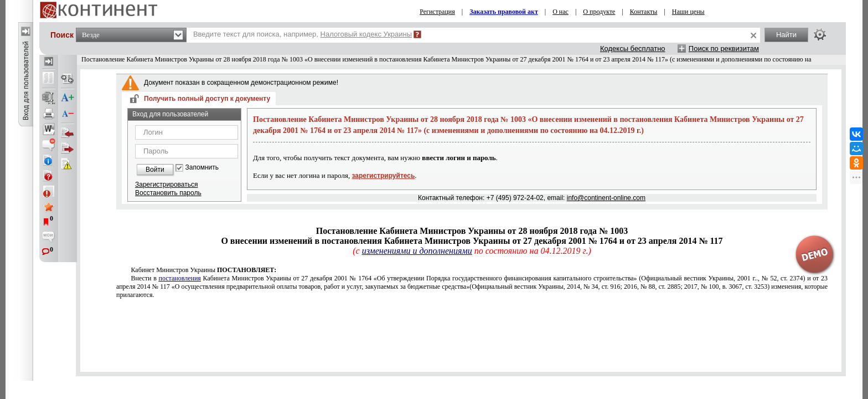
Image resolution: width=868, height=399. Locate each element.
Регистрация (437, 12)
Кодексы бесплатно (633, 48)
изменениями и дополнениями (417, 251)
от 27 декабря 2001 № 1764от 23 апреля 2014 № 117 (472, 287)
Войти (155, 170)
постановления (180, 278)
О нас (560, 12)
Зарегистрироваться (166, 185)
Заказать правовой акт (504, 12)
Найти (786, 35)
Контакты (644, 12)
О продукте (599, 12)
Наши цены (688, 12)
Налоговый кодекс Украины (366, 34)
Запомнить (202, 168)
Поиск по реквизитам (724, 48)
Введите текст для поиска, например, (303, 34)
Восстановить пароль (168, 193)
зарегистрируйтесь (384, 176)
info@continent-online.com (606, 198)
